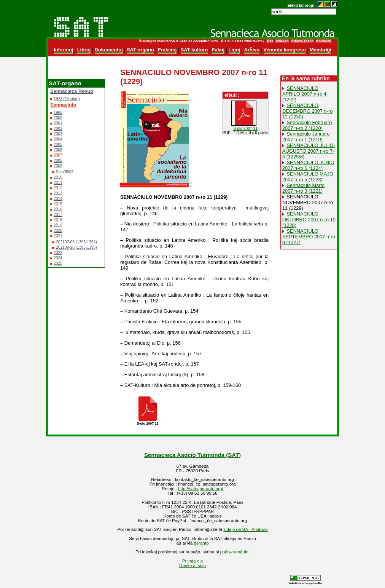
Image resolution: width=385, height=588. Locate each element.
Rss (270, 41)
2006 (58, 150)
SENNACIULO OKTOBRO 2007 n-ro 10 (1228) (309, 220)
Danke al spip (192, 566)
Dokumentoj (109, 50)
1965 (58, 113)
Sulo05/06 (65, 172)
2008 (58, 161)
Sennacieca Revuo (72, 91)
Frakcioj (167, 50)
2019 (58, 225)
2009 (58, 166)
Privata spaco (302, 41)
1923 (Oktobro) (67, 99)
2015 (58, 204)
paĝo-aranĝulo (234, 552)
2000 (58, 118)
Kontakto (324, 41)
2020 (58, 231)
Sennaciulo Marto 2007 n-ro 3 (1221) (303, 188)
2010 (58, 177)
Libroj (84, 50)
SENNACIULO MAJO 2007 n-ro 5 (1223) (308, 177)
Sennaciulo (63, 105)
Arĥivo (252, 50)
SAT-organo (140, 50)
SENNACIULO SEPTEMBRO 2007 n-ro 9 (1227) (309, 237)
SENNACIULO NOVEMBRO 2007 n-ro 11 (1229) (308, 202)
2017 (58, 215)
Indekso (282, 41)
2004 (58, 139)
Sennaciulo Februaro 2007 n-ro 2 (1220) (307, 125)
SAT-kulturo (194, 50)
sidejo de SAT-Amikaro (245, 529)
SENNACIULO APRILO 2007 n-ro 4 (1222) (304, 94)
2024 (58, 258)
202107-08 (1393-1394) (76, 242)
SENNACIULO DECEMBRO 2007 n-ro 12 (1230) (307, 111)
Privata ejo (192, 561)
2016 (58, 209)
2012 (58, 188)
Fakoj (218, 50)
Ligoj (235, 50)
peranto (201, 543)
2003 (58, 134)
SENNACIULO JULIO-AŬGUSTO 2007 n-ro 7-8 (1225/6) (309, 151)
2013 (58, 193)
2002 (58, 129)
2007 (58, 155)
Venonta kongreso (285, 50)
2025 (58, 263)
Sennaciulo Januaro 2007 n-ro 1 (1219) (306, 137)
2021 (58, 236)
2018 (58, 220)
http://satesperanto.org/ (200, 489)
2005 (58, 145)
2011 (58, 183)
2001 (58, 123)
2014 (58, 199)
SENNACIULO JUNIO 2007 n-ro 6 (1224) (308, 165)
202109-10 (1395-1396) (76, 247)
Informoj (63, 50)
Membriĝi (321, 50)
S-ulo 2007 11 (245, 129)
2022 (58, 253)
